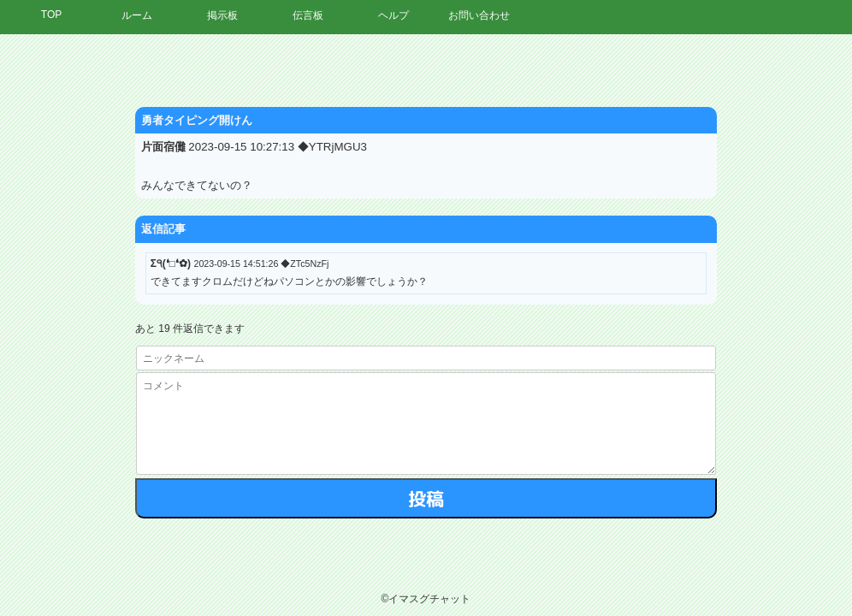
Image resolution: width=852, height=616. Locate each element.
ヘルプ (393, 15)
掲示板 (222, 15)
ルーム (137, 15)
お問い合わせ (479, 15)
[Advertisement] (694, 295)
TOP (51, 15)
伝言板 (308, 15)
